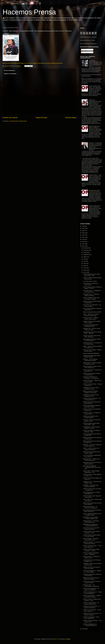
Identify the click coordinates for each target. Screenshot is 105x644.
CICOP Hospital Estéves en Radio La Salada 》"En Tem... (92, 288)
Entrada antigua (71, 118)
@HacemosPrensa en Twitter (88, 40)
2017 (83, 246)
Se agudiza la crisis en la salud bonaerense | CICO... (91, 388)
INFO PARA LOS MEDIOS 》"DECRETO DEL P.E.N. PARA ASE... (92, 467)
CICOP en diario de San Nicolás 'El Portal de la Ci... (92, 410)
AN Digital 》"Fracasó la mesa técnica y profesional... (91, 486)
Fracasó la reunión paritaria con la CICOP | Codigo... (92, 452)
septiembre (86, 255)
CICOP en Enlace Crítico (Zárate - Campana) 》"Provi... (92, 532)
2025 (83, 228)
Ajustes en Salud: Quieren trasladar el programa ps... (92, 302)
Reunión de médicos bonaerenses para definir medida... (92, 406)
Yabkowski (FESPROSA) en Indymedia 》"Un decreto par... (91, 378)
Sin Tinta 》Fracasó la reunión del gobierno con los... (92, 420)
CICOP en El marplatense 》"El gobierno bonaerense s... (91, 589)
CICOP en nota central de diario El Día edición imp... (92, 374)
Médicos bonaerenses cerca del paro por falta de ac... (92, 438)
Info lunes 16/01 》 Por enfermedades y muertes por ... (92, 586)
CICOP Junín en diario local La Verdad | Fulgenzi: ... (91, 417)
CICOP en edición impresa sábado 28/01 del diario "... (92, 322)
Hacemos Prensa (29, 12)
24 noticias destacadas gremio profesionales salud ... (91, 326)
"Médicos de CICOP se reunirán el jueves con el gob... (92, 568)
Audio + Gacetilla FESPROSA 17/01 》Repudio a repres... (92, 514)
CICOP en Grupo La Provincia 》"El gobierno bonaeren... (92, 614)
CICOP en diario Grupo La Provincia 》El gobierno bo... (92, 489)
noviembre (86, 250)
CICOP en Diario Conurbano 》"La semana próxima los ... (92, 399)
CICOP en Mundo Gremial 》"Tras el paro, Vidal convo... (92, 546)
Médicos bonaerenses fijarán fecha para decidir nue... (92, 403)
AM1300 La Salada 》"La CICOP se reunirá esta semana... (92, 543)
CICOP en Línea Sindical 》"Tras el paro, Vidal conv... (92, 611)
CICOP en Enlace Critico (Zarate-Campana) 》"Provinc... (91, 550)
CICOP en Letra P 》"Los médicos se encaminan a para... (92, 343)
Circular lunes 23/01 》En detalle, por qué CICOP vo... (92, 371)
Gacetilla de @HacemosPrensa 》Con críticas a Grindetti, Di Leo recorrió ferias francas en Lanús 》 (95, 63)
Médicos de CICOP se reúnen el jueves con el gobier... (91, 579)
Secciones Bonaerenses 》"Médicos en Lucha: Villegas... (92, 571)
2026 (83, 226)
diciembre (86, 248)
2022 (83, 235)
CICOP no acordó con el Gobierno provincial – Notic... (92, 431)
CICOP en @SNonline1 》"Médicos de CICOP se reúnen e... (92, 596)
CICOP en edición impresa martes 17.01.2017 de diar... (92, 536)
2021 (83, 237)
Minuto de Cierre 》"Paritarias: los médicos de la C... (92, 557)
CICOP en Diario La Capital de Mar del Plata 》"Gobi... (92, 600)
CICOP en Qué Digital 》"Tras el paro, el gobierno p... (91, 618)
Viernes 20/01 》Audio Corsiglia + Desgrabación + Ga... (92, 472)
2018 (83, 244)
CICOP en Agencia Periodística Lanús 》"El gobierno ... (91, 554)
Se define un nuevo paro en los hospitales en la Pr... (91, 395)
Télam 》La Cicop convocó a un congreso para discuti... (91, 449)
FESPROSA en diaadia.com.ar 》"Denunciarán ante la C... (91, 525)
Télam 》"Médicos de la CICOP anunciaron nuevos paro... (91, 315)
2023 (83, 233)
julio (85, 259)
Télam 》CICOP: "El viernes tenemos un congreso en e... (92, 347)
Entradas (84, 50)
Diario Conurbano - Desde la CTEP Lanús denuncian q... (92, 367)
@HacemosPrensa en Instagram (88, 44)
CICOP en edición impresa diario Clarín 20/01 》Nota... (91, 424)
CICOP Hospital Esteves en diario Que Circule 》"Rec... (92, 275)
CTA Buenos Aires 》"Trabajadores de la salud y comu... (92, 291)
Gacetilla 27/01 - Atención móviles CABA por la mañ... (92, 329)
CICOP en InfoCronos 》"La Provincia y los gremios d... (90, 507)
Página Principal (41, 118)
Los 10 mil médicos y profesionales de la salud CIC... (92, 456)
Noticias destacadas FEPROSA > (91, 353)
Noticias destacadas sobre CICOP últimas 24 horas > (92, 356)
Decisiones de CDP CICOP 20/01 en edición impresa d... (92, 463)
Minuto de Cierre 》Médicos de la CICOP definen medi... (91, 460)
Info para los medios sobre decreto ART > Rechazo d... (92, 336)
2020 (83, 239)
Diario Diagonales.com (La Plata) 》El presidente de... (92, 493)
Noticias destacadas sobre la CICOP (92, 312)
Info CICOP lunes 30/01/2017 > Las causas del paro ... (92, 306)
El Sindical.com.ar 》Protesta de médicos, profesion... (91, 295)
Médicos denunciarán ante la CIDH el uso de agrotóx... (92, 504)
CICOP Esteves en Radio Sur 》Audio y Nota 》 (91, 284)
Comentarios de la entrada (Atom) (18, 121)
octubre (85, 252)
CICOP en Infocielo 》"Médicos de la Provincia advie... (92, 381)
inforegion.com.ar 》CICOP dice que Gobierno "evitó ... (92, 482)
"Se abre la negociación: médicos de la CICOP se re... (92, 575)
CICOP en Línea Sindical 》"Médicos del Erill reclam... (92, 351)
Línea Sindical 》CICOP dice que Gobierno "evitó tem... (91, 428)
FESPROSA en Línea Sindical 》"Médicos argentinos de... (91, 518)
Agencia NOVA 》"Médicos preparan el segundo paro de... (92, 363)
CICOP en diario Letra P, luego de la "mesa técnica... (92, 497)
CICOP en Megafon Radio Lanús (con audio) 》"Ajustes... (91, 298)
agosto (85, 257)
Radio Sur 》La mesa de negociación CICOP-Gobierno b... (92, 445)
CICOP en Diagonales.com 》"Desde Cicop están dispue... (92, 593)
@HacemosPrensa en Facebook (88, 37)
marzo (85, 268)
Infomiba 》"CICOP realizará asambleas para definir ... (90, 360)
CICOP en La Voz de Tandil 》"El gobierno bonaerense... (91, 607)
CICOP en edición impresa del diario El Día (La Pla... (92, 278)
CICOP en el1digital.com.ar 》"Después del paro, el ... (90, 625)
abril (85, 266)
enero (85, 272)
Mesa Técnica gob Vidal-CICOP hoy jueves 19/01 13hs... (92, 511)
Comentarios (85, 52)
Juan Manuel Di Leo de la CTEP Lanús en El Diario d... (91, 529)
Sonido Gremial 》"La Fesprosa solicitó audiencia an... (91, 522)
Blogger (69, 639)
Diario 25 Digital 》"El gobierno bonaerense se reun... (91, 539)
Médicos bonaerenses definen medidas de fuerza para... (91, 392)
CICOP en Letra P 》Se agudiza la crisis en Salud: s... (92, 413)
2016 (83, 629)
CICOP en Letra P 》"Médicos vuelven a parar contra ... (91, 318)
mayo (85, 263)
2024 (83, 231)
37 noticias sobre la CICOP (90, 281)
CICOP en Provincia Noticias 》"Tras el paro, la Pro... (92, 621)
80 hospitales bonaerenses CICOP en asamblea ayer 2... (92, 340)
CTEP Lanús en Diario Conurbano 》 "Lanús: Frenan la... (92, 582)
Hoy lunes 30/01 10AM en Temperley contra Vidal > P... (92, 309)
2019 (83, 242)
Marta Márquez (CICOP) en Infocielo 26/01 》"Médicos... (92, 333)
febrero (85, 270)
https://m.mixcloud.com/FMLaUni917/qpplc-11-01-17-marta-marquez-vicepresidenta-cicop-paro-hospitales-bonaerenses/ (33, 63)
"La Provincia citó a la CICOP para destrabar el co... (92, 561)
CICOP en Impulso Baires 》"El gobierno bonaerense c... (91, 603)
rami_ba (55, 639)
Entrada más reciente (10, 118)
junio (85, 261)
